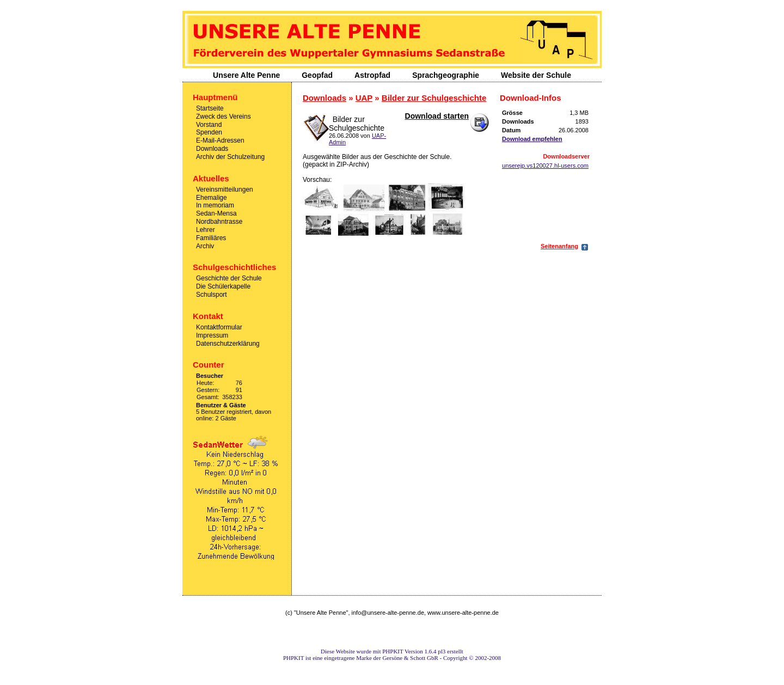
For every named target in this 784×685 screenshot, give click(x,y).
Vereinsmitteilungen (225, 189)
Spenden (209, 132)
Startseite (210, 108)
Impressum (212, 335)
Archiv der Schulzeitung (230, 157)
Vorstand (209, 124)
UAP (364, 98)
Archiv (205, 246)
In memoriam (215, 205)
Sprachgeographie (446, 75)
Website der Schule (536, 75)
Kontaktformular (219, 327)
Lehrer (206, 230)
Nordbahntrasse (219, 222)
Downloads (212, 149)
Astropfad (372, 75)
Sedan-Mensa (216, 213)
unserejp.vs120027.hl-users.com (545, 166)
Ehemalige (212, 197)
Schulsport (212, 295)
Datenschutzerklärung (228, 343)
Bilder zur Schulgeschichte (434, 98)
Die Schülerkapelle (223, 286)
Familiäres (211, 238)
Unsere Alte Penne (246, 75)
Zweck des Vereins (223, 117)
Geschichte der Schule (229, 278)
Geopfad (317, 75)
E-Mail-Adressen (220, 140)
